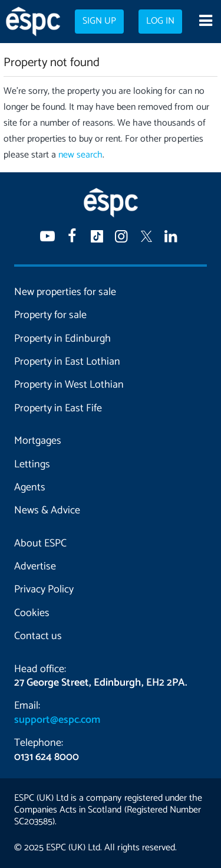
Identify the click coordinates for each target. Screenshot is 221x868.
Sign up (99, 21)
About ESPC (40, 543)
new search (80, 155)
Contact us (38, 636)
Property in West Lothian (69, 385)
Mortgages (38, 441)
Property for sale (50, 315)
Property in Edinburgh (62, 339)
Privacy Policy (44, 589)
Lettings (32, 464)
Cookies (32, 613)
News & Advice (47, 510)
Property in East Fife (58, 408)
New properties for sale (65, 292)
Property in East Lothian (67, 362)
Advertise (35, 566)
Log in (160, 21)
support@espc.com (57, 720)
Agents (30, 487)
